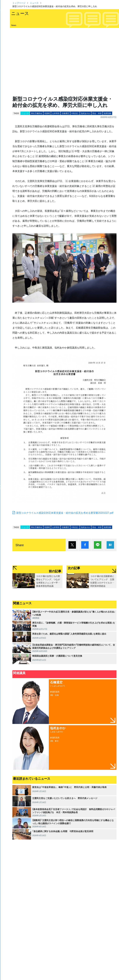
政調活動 (108, 113)
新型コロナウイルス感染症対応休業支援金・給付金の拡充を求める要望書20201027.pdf (65, 513)
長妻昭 (47, 113)
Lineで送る (98, 545)
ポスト (72, 545)
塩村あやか (86, 113)
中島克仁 (75, 113)
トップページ (19, 3)
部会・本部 (97, 113)
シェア (85, 545)
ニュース (34, 3)
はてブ (110, 545)
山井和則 (56, 113)
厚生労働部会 (37, 113)
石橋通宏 (65, 113)
